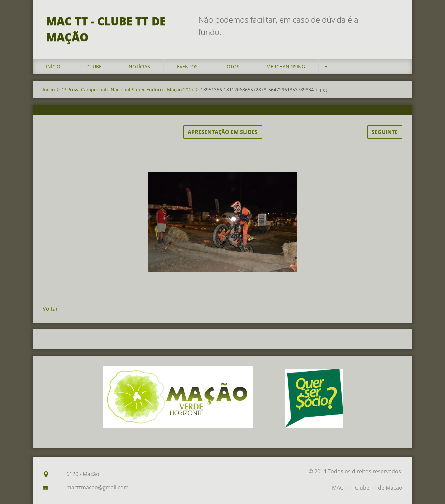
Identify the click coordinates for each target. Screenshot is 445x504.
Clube (94, 66)
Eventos (187, 66)
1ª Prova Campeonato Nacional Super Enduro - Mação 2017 (128, 89)
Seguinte (385, 132)
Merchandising (286, 66)
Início (53, 66)
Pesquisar (395, 19)
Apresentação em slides (223, 132)
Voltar (50, 309)
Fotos (232, 66)
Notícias (139, 66)
